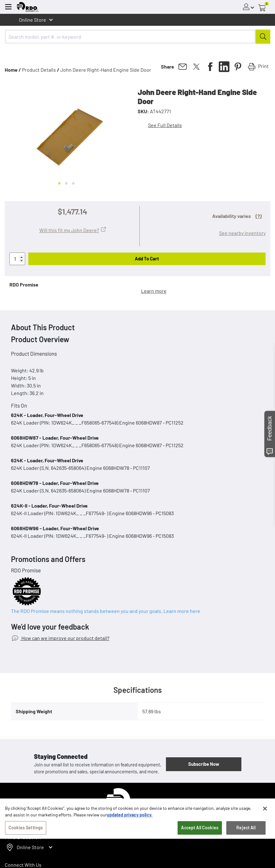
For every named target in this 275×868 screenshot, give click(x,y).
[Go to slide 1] (59, 183)
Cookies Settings (26, 836)
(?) (259, 216)
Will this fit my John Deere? (69, 230)
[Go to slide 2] (66, 183)
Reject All (246, 836)
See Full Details (165, 125)
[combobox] (137, 37)
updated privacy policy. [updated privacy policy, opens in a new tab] (130, 823)
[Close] (265, 817)
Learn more (154, 291)
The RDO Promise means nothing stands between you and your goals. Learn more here (106, 611)
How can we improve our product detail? (65, 638)
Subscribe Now (204, 764)
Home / (13, 70)
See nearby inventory (242, 233)
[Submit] (263, 37)
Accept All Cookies (200, 836)
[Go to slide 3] (73, 183)
